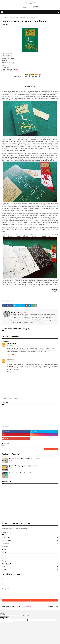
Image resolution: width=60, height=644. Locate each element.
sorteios (30, 570)
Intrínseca (8, 301)
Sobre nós (50, 606)
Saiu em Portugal (30, 564)
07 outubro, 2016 (10, 362)
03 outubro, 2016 (10, 345)
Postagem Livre (30, 561)
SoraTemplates (11, 606)
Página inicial (5, 17)
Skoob (17, 71)
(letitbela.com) (10, 354)
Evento (30, 549)
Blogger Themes (27, 606)
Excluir (14, 357)
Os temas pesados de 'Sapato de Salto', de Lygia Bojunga (25, 459)
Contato (56, 606)
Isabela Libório (11, 344)
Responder (9, 357)
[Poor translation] (6, 618)
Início (45, 606)
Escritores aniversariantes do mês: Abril (20, 473)
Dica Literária (30, 543)
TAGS (30, 567)
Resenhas (11, 17)
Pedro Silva (5, 25)
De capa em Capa (30, 540)
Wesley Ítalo (10, 360)
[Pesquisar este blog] (23, 449)
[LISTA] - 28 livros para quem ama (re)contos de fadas (24, 466)
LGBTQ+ (30, 552)
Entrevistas (30, 546)
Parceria (30, 558)
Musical (30, 555)
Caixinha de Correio (30, 537)
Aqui (16, 69)
